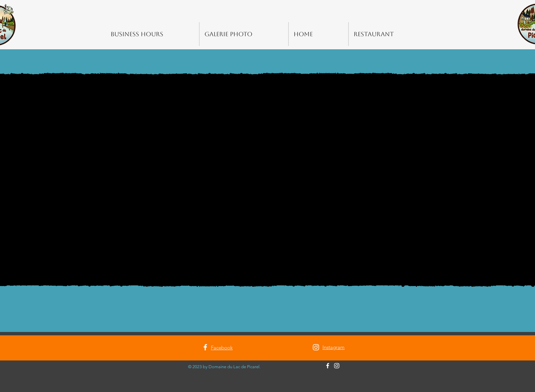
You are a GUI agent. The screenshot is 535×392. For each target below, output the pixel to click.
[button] (267, 180)
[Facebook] (205, 347)
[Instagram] (316, 347)
